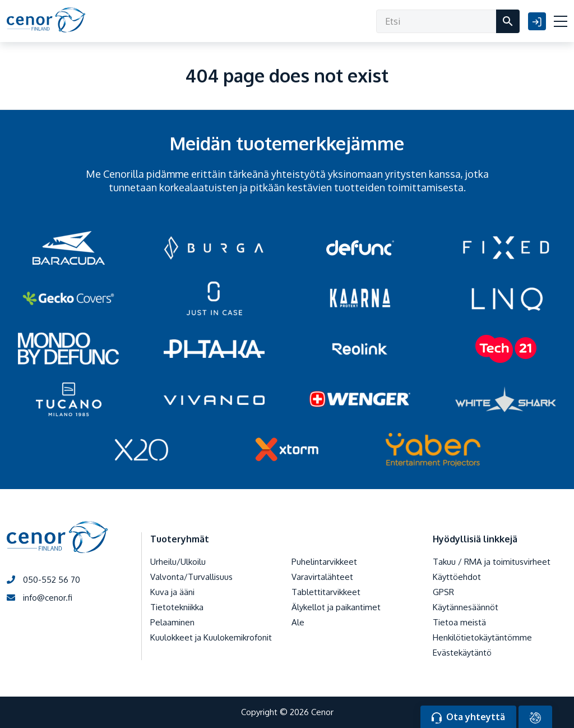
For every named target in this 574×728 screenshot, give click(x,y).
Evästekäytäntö (462, 653)
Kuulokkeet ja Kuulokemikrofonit (211, 637)
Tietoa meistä (459, 622)
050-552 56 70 (43, 580)
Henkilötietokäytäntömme (482, 637)
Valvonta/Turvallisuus (191, 577)
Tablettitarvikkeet (326, 592)
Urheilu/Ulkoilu (178, 562)
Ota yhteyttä (468, 717)
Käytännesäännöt (466, 607)
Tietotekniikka (177, 607)
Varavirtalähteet (322, 577)
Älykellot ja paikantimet (336, 607)
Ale (298, 622)
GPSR (443, 592)
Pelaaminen (172, 622)
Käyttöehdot (457, 577)
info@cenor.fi (40, 598)
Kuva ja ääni (172, 592)
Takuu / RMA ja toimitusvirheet (492, 562)
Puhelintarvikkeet (324, 562)
